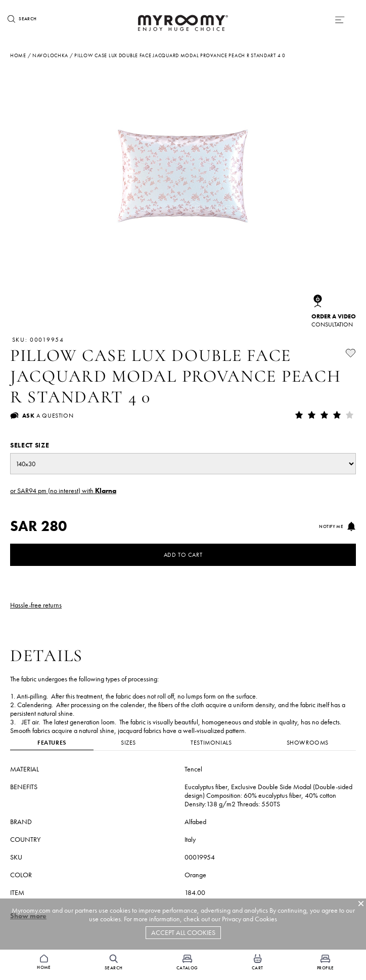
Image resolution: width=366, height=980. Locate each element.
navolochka (50, 55)
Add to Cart (183, 555)
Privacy (232, 919)
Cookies (266, 919)
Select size (30, 445)
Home (18, 55)
